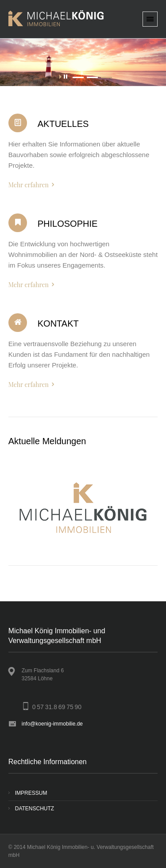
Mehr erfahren (29, 185)
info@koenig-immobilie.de (52, 724)
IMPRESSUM (31, 793)
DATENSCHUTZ (35, 809)
